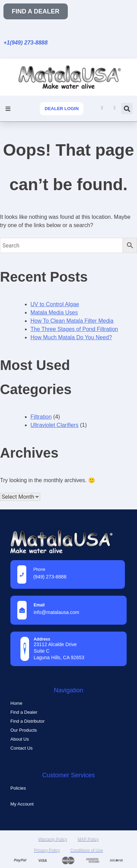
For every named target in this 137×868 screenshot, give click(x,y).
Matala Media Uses (54, 313)
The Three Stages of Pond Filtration (74, 329)
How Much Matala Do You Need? (71, 337)
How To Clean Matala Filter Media (72, 321)
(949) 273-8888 (50, 577)
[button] (8, 109)
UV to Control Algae (55, 304)
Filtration (41, 417)
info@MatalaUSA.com (56, 612)
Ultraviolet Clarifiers (54, 425)
